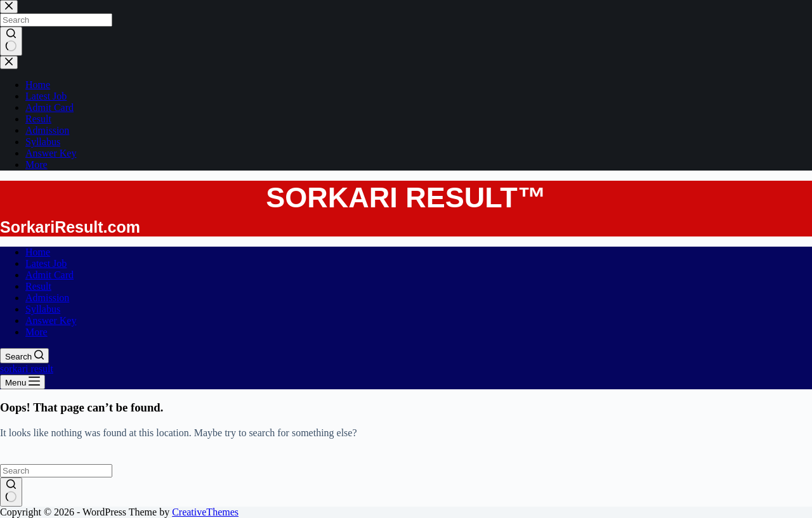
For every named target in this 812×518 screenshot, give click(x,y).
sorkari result (27, 369)
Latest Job (46, 263)
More (36, 332)
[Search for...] (56, 471)
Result (38, 286)
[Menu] (23, 382)
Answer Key (51, 321)
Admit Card (49, 275)
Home (38, 252)
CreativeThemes (205, 512)
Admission (47, 298)
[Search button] (11, 492)
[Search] (24, 356)
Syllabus (43, 309)
